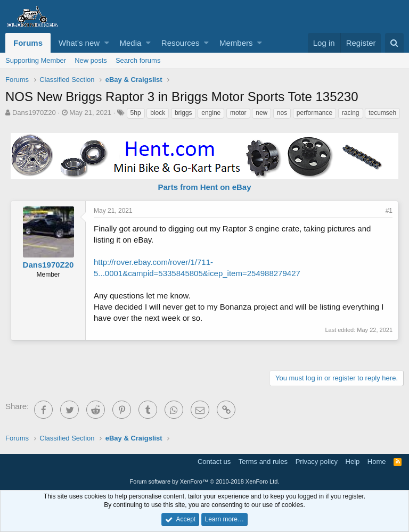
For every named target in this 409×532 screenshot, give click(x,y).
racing (351, 113)
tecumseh (382, 113)
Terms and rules (263, 462)
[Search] (394, 43)
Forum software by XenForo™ (205, 481)
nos (282, 113)
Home (377, 462)
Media (131, 43)
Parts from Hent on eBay (204, 187)
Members (236, 43)
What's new (79, 43)
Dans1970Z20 (34, 113)
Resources (181, 43)
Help (353, 462)
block (158, 113)
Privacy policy (317, 462)
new (261, 113)
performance (314, 113)
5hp (136, 113)
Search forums (138, 60)
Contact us (214, 462)
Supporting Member (36, 60)
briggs (183, 113)
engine (211, 113)
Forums (28, 43)
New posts (91, 60)
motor (238, 113)
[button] (107, 43)
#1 (389, 211)
